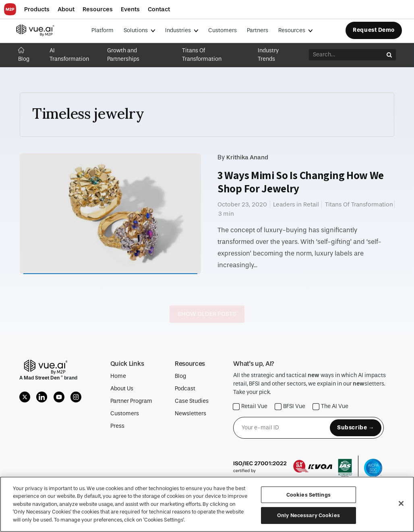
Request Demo (374, 30)
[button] (37, 9)
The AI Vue (331, 407)
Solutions (136, 30)
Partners (258, 30)
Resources (292, 30)
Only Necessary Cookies (308, 515)
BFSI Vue (290, 407)
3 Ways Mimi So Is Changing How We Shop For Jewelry (301, 182)
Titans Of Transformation (359, 204)
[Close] (401, 503)
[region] (207, 504)
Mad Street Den (42, 378)
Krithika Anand (247, 157)
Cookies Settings (308, 495)
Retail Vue (250, 407)
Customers (223, 30)
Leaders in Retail (296, 204)
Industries (179, 30)
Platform (102, 30)
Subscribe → (356, 428)
